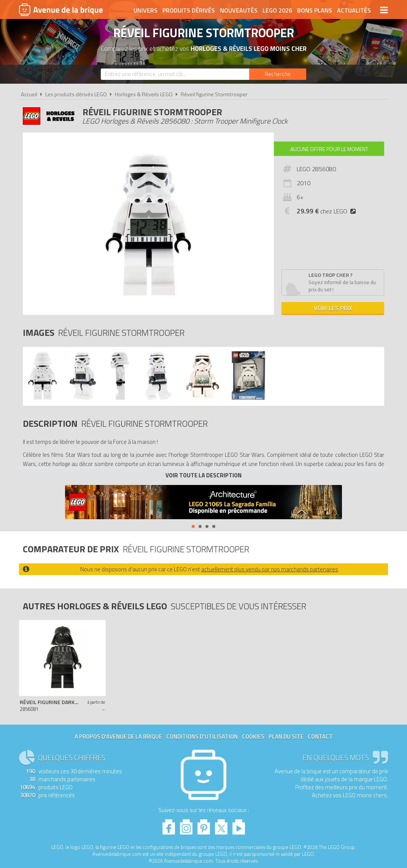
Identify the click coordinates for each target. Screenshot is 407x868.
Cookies (253, 737)
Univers (145, 10)
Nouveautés (239, 10)
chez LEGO (328, 211)
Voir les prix (333, 308)
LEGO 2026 (277, 10)
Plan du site (286, 737)
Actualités (354, 10)
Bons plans (315, 10)
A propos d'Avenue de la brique (118, 737)
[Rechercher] (278, 74)
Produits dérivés (189, 10)
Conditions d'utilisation (202, 737)
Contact (320, 737)
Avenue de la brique (61, 10)
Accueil (29, 94)
